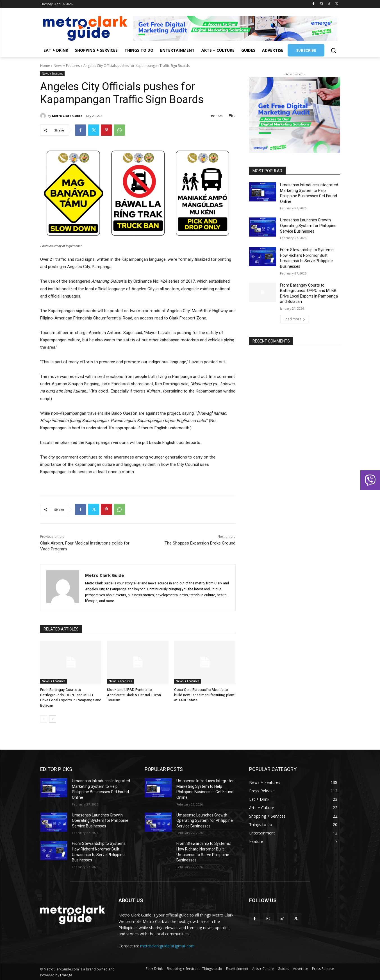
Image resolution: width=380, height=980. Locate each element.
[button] (333, 50)
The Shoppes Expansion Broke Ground (200, 543)
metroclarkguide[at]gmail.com (167, 946)
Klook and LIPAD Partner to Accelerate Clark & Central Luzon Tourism (133, 695)
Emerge (66, 975)
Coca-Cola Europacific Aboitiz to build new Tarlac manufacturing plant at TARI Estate (204, 695)
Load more (294, 319)
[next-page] (53, 719)
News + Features (67, 66)
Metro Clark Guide (67, 116)
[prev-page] (44, 719)
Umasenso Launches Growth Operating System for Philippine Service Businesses (308, 225)
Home (45, 66)
